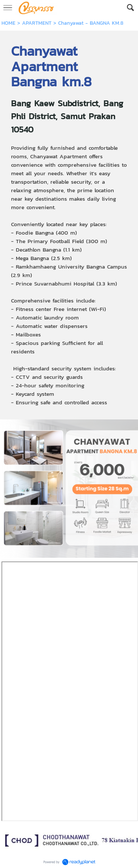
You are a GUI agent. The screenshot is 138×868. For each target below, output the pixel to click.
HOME (8, 23)
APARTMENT (37, 23)
